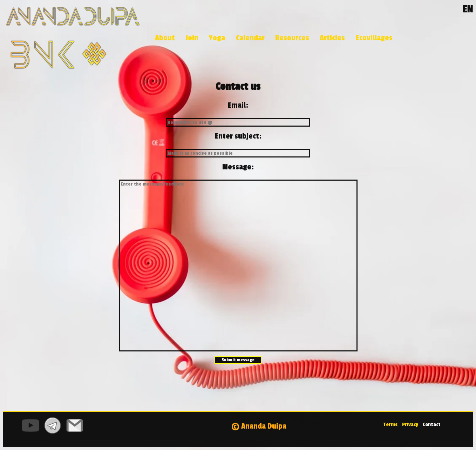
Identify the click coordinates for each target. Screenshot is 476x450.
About (165, 38)
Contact (432, 425)
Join (192, 38)
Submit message (238, 360)
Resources (292, 38)
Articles (332, 38)
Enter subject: (238, 136)
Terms (390, 425)
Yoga (217, 38)
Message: (238, 167)
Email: (238, 105)
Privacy (410, 425)
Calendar (250, 38)
